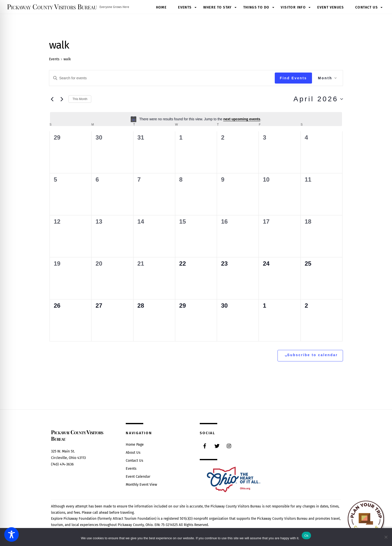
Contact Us (366, 7)
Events (185, 7)
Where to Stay (217, 7)
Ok (306, 536)
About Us (133, 453)
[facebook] (205, 446)
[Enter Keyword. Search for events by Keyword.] (162, 78)
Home (161, 7)
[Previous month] (52, 99)
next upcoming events (242, 119)
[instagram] (229, 446)
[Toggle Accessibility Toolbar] (11, 534)
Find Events (293, 78)
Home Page (135, 445)
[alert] (196, 119)
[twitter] (217, 446)
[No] (386, 537)
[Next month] (62, 99)
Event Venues (330, 7)
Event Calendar (138, 477)
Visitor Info (293, 7)
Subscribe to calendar (312, 355)
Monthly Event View (141, 485)
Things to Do (256, 7)
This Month (80, 99)
